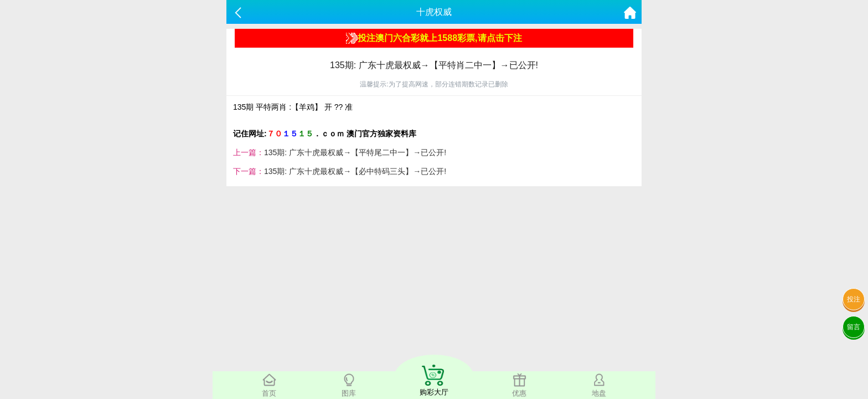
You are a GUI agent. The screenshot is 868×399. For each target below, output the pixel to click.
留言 (854, 327)
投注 (854, 299)
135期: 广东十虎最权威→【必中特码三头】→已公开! (355, 171)
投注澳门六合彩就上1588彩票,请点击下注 (434, 38)
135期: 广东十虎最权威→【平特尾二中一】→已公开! (355, 152)
